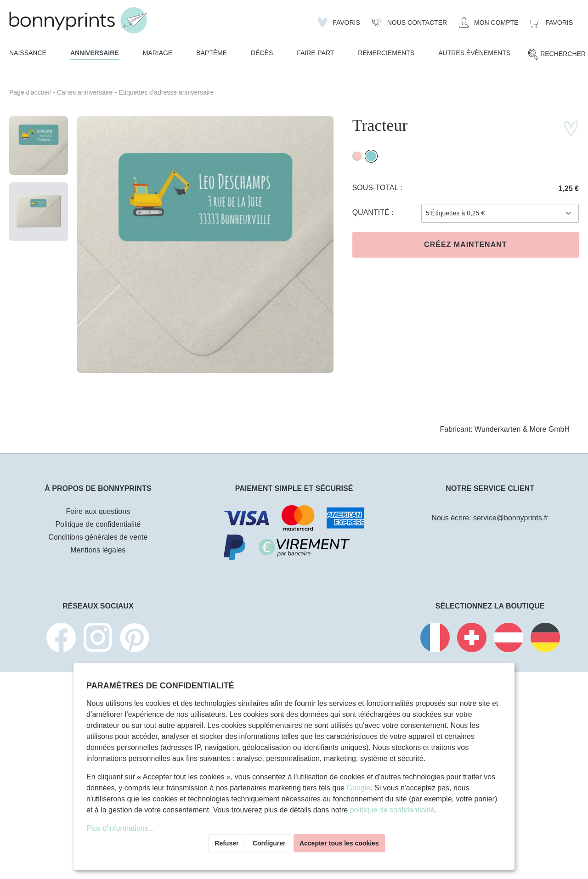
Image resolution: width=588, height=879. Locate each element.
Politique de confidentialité (98, 524)
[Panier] (551, 23)
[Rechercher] (557, 54)
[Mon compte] (489, 23)
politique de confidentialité (392, 810)
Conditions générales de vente (98, 537)
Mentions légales (98, 550)
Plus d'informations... (120, 828)
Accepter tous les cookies (339, 843)
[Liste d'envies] (339, 23)
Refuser (226, 843)
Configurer (269, 843)
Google (358, 788)
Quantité (372, 212)
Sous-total (376, 188)
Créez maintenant (465, 245)
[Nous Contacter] (410, 23)
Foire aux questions (98, 511)
